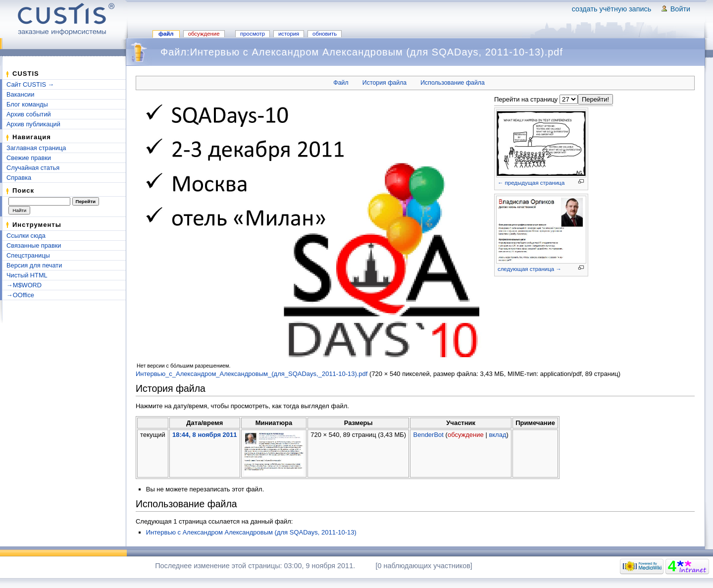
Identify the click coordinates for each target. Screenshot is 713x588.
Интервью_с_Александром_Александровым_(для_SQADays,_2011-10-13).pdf (252, 374)
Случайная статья (33, 168)
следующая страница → (530, 269)
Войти (680, 9)
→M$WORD (24, 285)
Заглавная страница (36, 148)
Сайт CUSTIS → (30, 84)
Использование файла (453, 83)
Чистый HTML (27, 275)
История (289, 34)
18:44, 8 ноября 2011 (204, 435)
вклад (497, 435)
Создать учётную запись (612, 9)
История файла (384, 83)
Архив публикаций (33, 124)
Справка (19, 178)
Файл (166, 34)
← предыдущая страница (531, 183)
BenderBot (429, 435)
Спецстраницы (28, 255)
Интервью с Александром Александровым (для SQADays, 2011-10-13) (251, 532)
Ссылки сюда (26, 236)
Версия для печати (34, 265)
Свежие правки (29, 158)
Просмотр (253, 34)
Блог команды (27, 104)
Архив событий (29, 114)
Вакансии (20, 94)
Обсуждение (204, 34)
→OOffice (20, 295)
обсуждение (466, 435)
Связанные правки (34, 245)
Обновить (325, 34)
